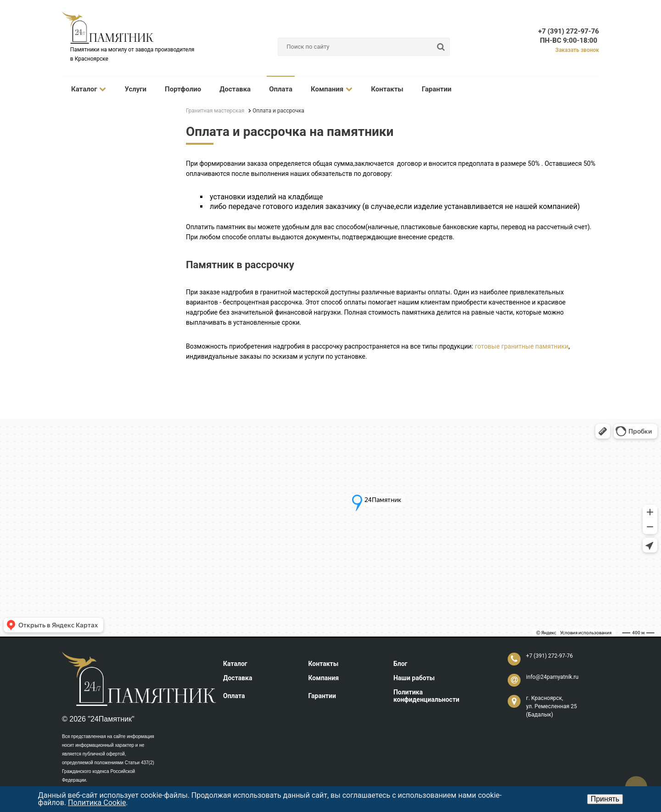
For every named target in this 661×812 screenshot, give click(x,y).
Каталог (89, 89)
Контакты (387, 89)
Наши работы (414, 678)
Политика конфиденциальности (426, 696)
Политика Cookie (97, 803)
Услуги (135, 89)
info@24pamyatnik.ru (552, 677)
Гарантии (437, 89)
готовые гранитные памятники (521, 346)
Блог (401, 664)
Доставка (235, 89)
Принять (605, 799)
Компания (332, 89)
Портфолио (183, 89)
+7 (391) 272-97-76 (569, 31)
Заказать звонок (577, 50)
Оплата (281, 89)
